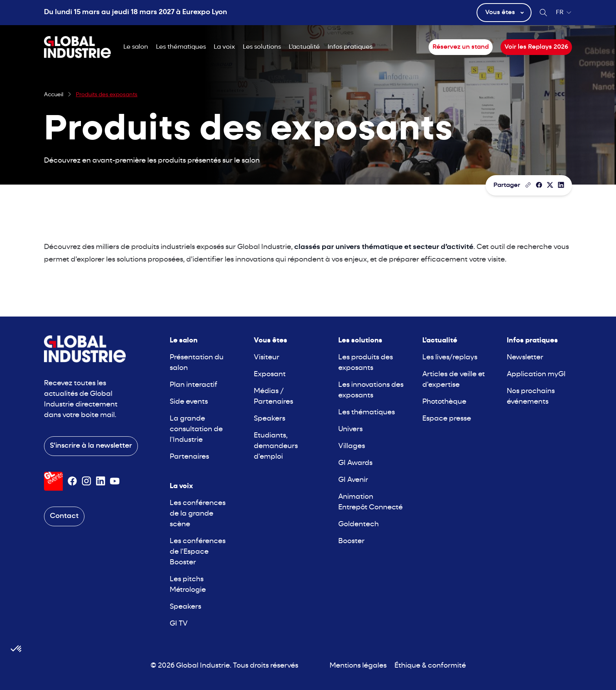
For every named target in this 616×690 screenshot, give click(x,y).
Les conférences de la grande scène (198, 514)
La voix (224, 47)
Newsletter (525, 358)
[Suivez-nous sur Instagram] (86, 481)
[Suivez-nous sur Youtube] (115, 481)
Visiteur (267, 358)
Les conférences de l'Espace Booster (198, 552)
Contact (64, 516)
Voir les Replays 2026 (536, 47)
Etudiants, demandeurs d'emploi (276, 446)
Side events (189, 402)
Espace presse (447, 419)
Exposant (270, 374)
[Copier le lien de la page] (528, 185)
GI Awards (355, 463)
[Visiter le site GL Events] (53, 481)
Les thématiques (181, 47)
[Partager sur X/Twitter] (550, 185)
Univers (350, 429)
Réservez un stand (461, 47)
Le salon (136, 47)
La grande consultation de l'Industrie (196, 429)
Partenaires (189, 457)
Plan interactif (193, 385)
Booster (351, 541)
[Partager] (539, 185)
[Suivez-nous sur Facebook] (72, 481)
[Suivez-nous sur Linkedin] (101, 481)
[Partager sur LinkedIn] (561, 185)
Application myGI (536, 374)
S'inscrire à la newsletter (91, 446)
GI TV (179, 624)
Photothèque (444, 402)
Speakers (185, 607)
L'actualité (304, 47)
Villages (352, 446)
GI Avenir (353, 480)
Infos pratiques (350, 47)
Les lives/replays (450, 358)
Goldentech (358, 524)
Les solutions (262, 47)
